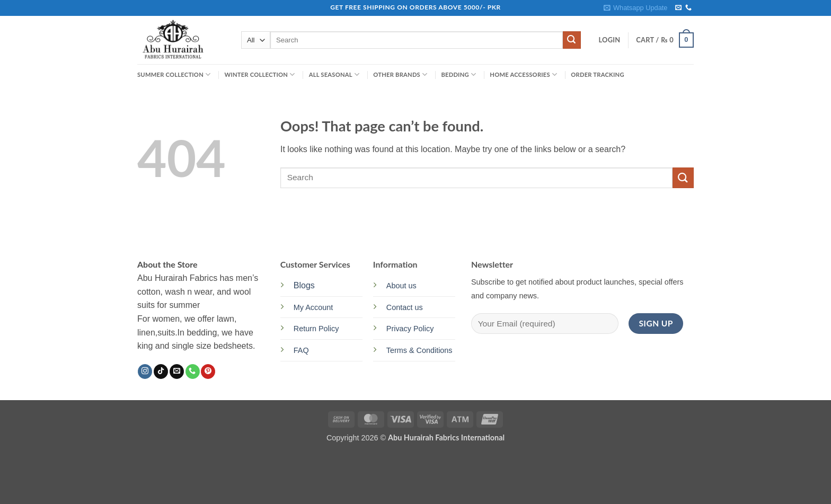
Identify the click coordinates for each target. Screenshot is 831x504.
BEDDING (458, 74)
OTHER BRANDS (400, 74)
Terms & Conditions (419, 350)
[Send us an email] (678, 8)
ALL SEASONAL (334, 74)
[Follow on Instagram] (145, 372)
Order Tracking (597, 74)
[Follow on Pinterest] (208, 372)
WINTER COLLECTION (259, 74)
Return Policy (316, 329)
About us (401, 286)
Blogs (304, 285)
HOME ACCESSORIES (523, 74)
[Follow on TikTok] (161, 372)
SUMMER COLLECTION (174, 74)
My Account (313, 307)
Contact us (405, 307)
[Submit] (572, 40)
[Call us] (688, 8)
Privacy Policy (410, 329)
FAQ (301, 350)
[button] (635, 8)
